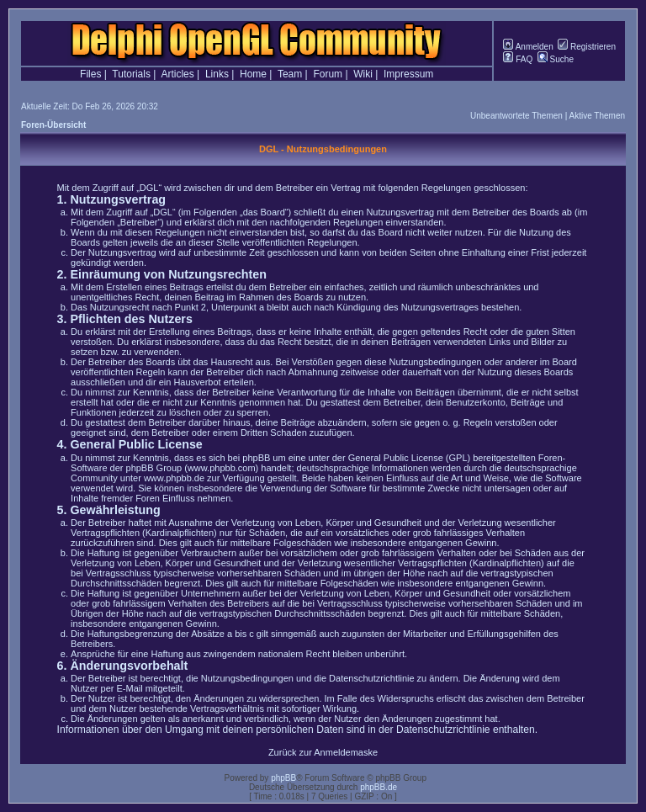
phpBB (283, 778)
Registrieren (587, 47)
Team (290, 74)
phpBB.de (379, 787)
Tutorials (131, 74)
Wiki (363, 74)
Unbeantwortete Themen (516, 116)
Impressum (408, 74)
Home (253, 74)
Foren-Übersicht (53, 125)
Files (90, 74)
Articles (177, 74)
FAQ (518, 59)
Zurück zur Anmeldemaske (323, 752)
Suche (556, 59)
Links (217, 74)
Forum (328, 74)
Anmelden (528, 47)
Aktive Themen (597, 116)
